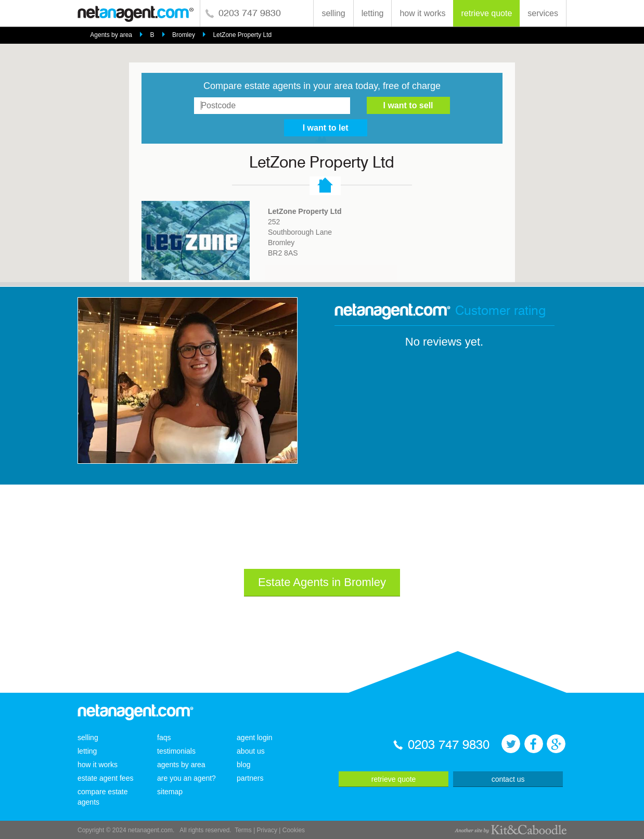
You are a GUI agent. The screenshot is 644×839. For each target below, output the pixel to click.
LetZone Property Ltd (242, 35)
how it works (422, 13)
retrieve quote (486, 13)
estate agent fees (105, 778)
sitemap (170, 792)
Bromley (184, 35)
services (543, 13)
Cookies (294, 830)
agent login (255, 738)
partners (250, 778)
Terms (243, 830)
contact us (508, 779)
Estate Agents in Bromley (322, 582)
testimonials (176, 751)
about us (251, 751)
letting (373, 13)
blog (243, 765)
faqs (164, 738)
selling (333, 13)
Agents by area (111, 35)
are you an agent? (186, 778)
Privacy (267, 830)
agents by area (181, 765)
